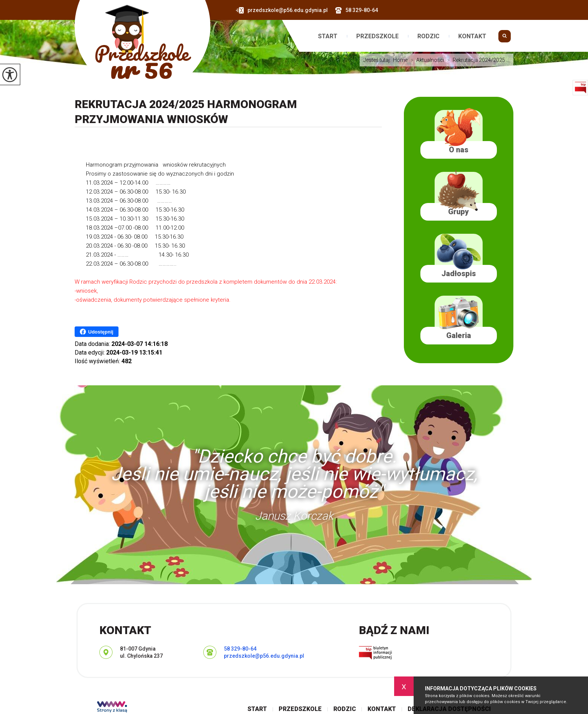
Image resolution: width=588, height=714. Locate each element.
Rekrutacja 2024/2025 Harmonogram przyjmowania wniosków (186, 112)
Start (328, 36)
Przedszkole (377, 36)
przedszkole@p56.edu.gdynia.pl (282, 10)
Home (400, 60)
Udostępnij (97, 332)
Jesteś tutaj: (378, 60)
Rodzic (428, 36)
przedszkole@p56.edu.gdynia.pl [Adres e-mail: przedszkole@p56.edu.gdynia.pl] (264, 656)
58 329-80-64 (357, 10)
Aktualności (426, 60)
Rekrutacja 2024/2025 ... (477, 60)
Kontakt (472, 36)
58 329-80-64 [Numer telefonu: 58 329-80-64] (240, 649)
